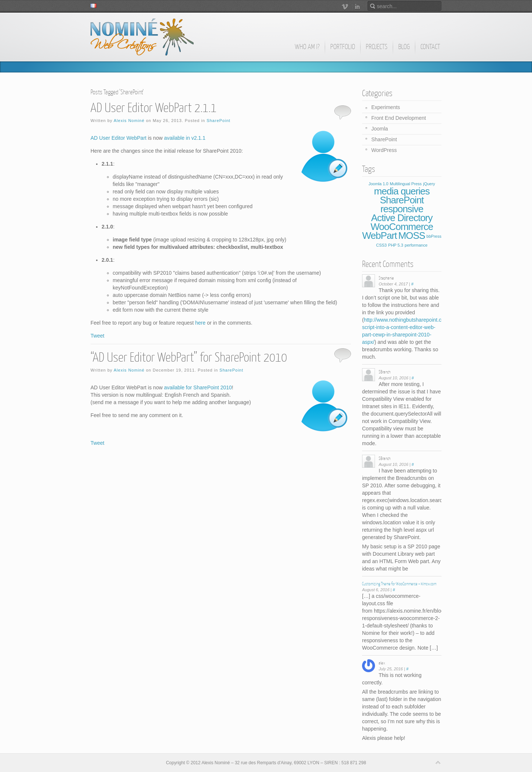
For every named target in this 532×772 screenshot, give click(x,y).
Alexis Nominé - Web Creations (142, 37)
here (200, 323)
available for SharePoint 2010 (198, 387)
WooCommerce (402, 227)
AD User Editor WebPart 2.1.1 (154, 108)
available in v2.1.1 (185, 138)
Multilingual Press (406, 184)
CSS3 (381, 245)
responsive (402, 209)
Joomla (380, 129)
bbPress (434, 236)
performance (416, 245)
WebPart (379, 236)
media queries (402, 191)
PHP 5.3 (396, 245)
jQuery (429, 184)
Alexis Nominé (129, 121)
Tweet (97, 336)
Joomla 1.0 (378, 184)
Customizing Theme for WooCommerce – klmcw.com (399, 584)
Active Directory (402, 218)
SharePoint (218, 121)
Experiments (386, 107)
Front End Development (399, 118)
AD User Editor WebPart (118, 138)
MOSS (412, 236)
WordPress (384, 150)
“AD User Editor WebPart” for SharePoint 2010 (189, 358)
